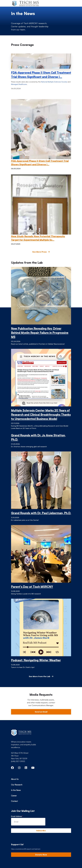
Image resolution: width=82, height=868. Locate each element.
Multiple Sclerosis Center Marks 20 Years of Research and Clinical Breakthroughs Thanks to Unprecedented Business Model (41, 415)
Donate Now (41, 855)
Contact (14, 801)
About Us (15, 779)
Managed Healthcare (19, 84)
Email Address (16, 816)
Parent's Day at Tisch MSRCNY (32, 587)
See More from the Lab (41, 676)
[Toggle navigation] (67, 3)
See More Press (41, 252)
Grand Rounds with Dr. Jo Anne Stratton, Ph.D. (38, 437)
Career (14, 796)
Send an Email (41, 712)
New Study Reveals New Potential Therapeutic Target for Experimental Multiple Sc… (38, 238)
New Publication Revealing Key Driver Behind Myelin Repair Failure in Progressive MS (40, 333)
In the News (16, 790)
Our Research (17, 785)
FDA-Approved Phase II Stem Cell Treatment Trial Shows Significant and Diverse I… (41, 75)
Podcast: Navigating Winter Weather (36, 660)
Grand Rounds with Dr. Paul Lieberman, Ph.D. (41, 513)
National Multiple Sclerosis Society (54, 82)
